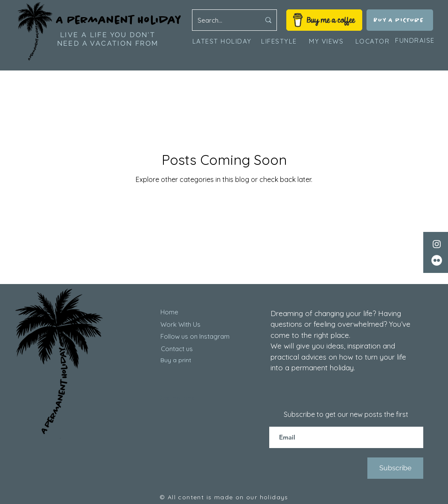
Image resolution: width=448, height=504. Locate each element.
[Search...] (223, 20)
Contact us (177, 349)
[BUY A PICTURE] (400, 20)
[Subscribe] (395, 468)
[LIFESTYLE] (279, 41)
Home (169, 312)
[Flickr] (437, 260)
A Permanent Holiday (119, 20)
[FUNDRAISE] (415, 41)
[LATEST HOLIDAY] (223, 41)
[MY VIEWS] (327, 41)
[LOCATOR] (373, 41)
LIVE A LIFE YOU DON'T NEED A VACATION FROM (108, 39)
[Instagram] (437, 244)
